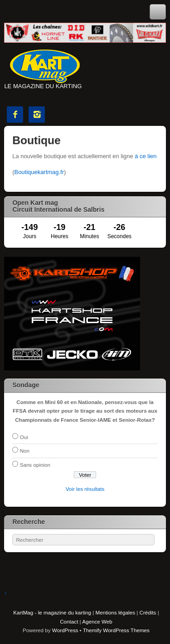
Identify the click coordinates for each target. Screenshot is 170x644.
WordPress (65, 630)
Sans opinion (35, 465)
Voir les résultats (85, 489)
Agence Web (97, 622)
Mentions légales (115, 612)
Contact (69, 622)
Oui (24, 437)
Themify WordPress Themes (116, 630)
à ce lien (146, 156)
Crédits (148, 612)
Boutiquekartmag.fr (39, 172)
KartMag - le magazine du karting (52, 612)
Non (25, 451)
